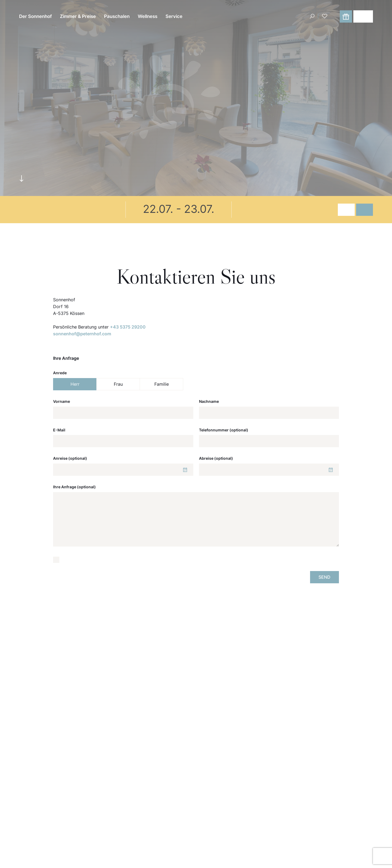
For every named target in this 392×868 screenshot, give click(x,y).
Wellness (148, 16)
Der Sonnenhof (35, 16)
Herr (75, 384)
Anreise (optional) (70, 458)
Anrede (60, 373)
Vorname (62, 401)
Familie (162, 384)
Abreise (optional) (216, 458)
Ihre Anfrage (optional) (74, 487)
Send (324, 577)
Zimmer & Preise (78, 16)
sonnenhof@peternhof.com (82, 334)
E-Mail (59, 430)
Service (174, 16)
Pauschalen (117, 16)
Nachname (209, 401)
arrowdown (22, 178)
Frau (118, 384)
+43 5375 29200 (128, 327)
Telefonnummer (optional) (224, 430)
